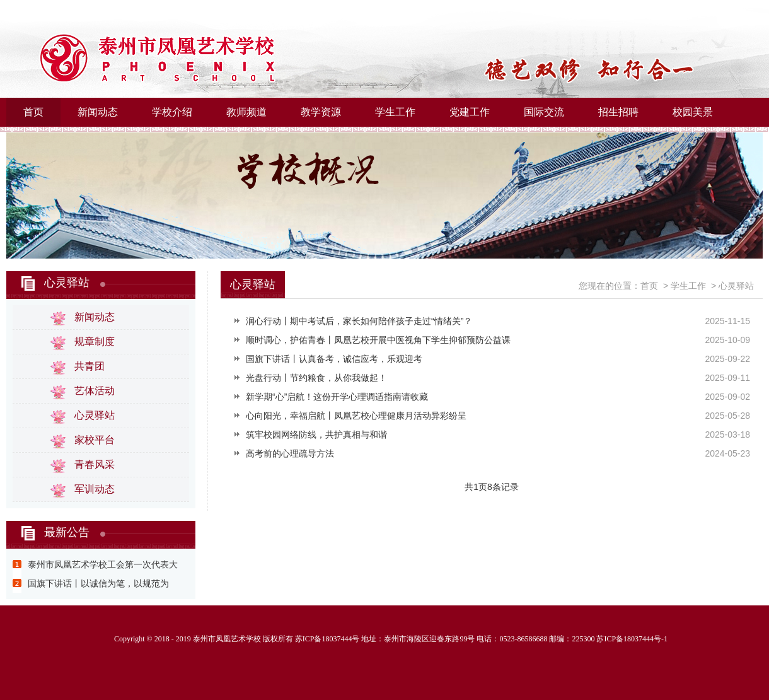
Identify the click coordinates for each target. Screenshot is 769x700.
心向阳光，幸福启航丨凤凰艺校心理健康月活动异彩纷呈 (356, 416)
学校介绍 (172, 112)
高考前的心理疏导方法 (290, 453)
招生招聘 (618, 112)
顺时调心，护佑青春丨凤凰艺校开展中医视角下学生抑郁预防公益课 (378, 340)
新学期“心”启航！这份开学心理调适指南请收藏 (337, 397)
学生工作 (395, 112)
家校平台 (95, 440)
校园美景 (693, 112)
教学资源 (321, 112)
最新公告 (67, 532)
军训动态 (95, 489)
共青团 (90, 366)
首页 (33, 112)
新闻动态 (98, 112)
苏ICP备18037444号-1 (632, 639)
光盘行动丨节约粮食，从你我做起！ (316, 378)
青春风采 (95, 464)
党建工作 (470, 112)
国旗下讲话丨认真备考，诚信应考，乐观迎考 (334, 359)
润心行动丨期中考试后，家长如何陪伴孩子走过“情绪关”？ (359, 321)
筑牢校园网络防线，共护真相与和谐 (316, 435)
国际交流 (544, 112)
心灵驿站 (67, 283)
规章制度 (95, 341)
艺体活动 (95, 391)
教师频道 (246, 112)
